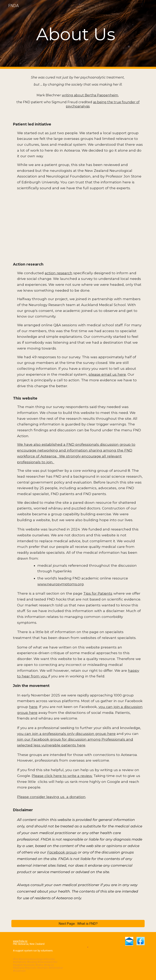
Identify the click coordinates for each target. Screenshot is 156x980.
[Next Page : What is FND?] (78, 923)
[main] (78, 34)
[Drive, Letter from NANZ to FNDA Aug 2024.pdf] (78, 226)
